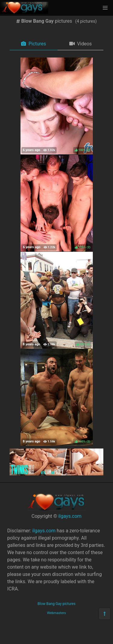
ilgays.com (70, 516)
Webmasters (56, 613)
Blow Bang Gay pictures (57, 604)
